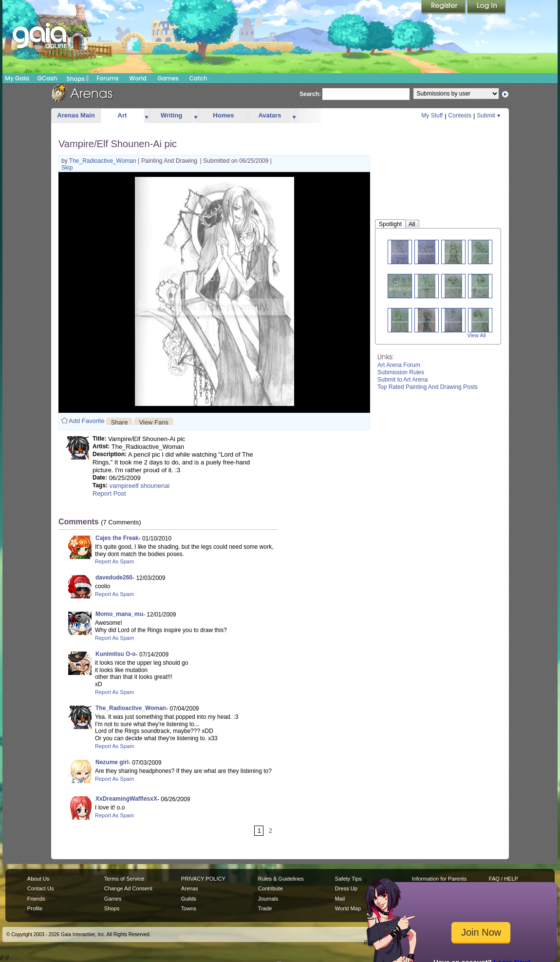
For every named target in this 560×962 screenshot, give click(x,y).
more (147, 116)
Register (444, 7)
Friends (36, 899)
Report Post (109, 493)
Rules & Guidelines (281, 879)
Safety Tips (348, 879)
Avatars (270, 115)
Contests (460, 115)
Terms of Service (124, 879)
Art (122, 115)
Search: (310, 94)
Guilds (189, 899)
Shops (78, 78)
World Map (348, 908)
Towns (189, 908)
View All (477, 335)
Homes (223, 115)
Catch (198, 78)
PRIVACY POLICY (203, 879)
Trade (265, 908)
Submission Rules (401, 372)
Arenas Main (76, 115)
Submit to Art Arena (402, 380)
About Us (38, 879)
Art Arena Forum (399, 365)
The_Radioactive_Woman (103, 161)
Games (168, 78)
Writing (172, 115)
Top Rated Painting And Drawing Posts (428, 387)
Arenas (190, 888)
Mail (340, 899)
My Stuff (432, 115)
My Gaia (17, 78)
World (138, 78)
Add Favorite (87, 421)
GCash (47, 78)
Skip (67, 168)
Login (486, 7)
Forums (107, 78)
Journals (268, 899)
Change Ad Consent (128, 888)
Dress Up (346, 888)
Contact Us (41, 888)
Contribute (271, 888)
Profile (35, 908)
